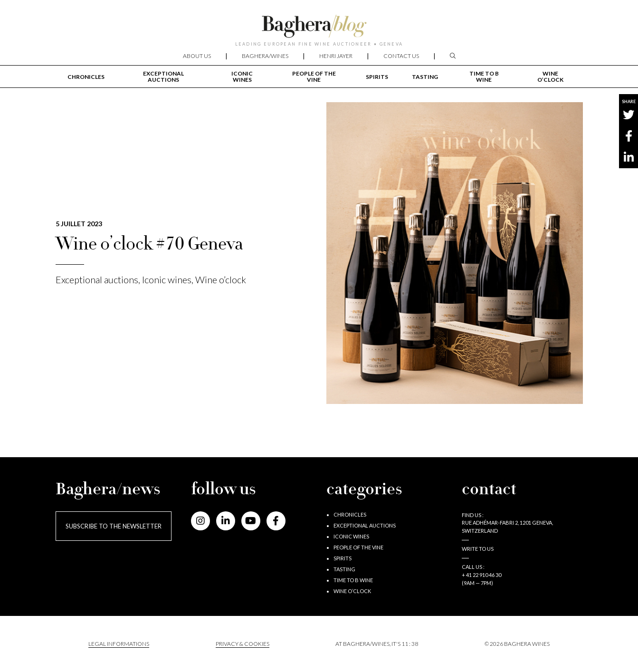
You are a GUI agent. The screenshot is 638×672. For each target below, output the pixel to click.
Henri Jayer (336, 56)
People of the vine (314, 77)
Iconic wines (242, 77)
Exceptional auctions (163, 77)
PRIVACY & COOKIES (243, 644)
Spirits (377, 77)
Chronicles (86, 77)
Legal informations (119, 644)
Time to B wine (484, 77)
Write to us (478, 549)
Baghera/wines (265, 56)
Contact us (401, 56)
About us (197, 56)
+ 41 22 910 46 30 (481, 575)
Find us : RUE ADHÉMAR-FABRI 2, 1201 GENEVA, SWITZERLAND (507, 523)
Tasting (425, 77)
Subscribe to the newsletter (114, 526)
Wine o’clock (550, 77)
